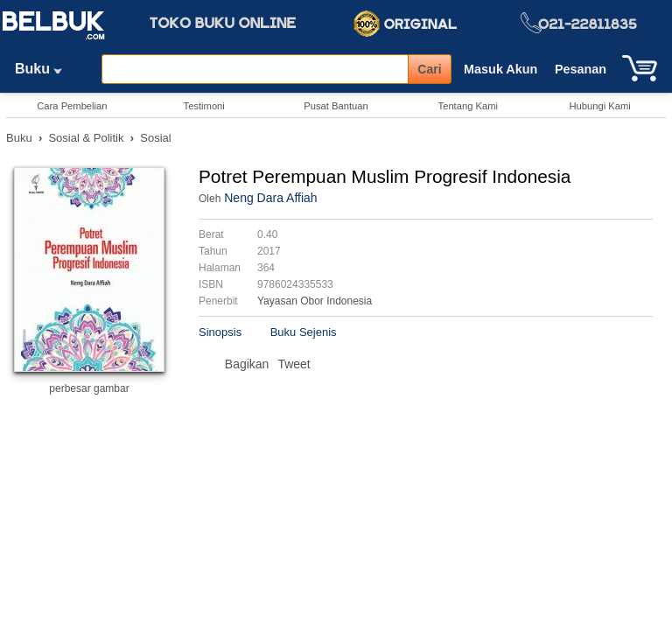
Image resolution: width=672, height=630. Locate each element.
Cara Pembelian (72, 106)
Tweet (294, 364)
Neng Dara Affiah (270, 198)
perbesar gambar (89, 388)
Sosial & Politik (86, 138)
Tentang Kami (468, 106)
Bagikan (247, 364)
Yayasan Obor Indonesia (315, 301)
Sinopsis (220, 332)
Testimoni (204, 106)
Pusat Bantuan (336, 106)
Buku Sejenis (304, 332)
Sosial (155, 138)
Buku (45, 69)
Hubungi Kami (599, 106)
